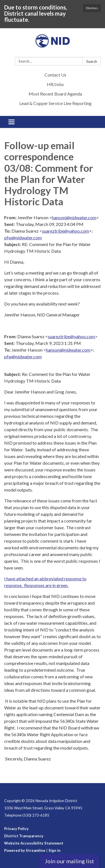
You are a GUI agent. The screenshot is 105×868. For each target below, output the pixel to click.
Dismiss (92, 8)
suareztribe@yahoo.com (66, 231)
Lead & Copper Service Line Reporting (55, 103)
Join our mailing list (69, 861)
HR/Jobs (55, 84)
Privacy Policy (16, 829)
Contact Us (55, 75)
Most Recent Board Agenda (55, 94)
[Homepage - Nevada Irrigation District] (53, 44)
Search (92, 61)
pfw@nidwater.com (23, 238)
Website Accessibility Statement (34, 843)
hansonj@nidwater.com (74, 217)
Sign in (54, 850)
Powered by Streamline (25, 850)
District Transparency (24, 836)
